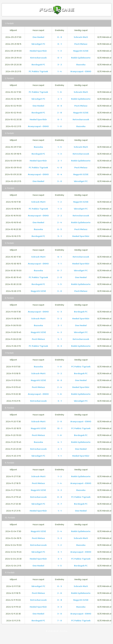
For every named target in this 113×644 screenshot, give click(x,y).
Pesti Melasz (81, 44)
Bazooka (81, 65)
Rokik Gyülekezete (81, 58)
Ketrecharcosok (38, 58)
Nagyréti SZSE (81, 51)
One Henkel (38, 37)
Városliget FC (38, 44)
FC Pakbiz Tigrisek (38, 71)
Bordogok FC (38, 65)
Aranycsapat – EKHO (81, 71)
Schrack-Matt (81, 37)
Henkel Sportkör (38, 51)
